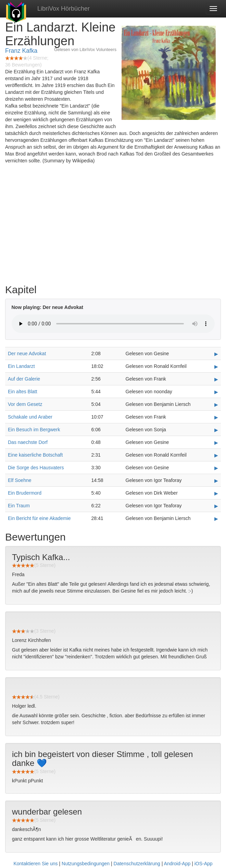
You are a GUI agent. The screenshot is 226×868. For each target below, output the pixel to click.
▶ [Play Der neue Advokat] (216, 354)
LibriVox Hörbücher (64, 9)
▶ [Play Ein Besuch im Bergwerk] (216, 430)
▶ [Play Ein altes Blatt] (216, 392)
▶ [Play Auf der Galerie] (216, 379)
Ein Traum (19, 506)
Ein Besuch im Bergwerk (34, 430)
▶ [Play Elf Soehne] (216, 481)
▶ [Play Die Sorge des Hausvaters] (216, 468)
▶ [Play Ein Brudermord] (216, 493)
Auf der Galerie (24, 379)
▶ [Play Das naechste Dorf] (216, 443)
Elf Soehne (20, 480)
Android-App (177, 864)
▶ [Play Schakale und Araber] (216, 417)
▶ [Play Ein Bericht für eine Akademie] (216, 519)
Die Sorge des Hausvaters (36, 468)
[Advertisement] (113, 226)
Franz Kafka (21, 51)
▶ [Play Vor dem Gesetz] (216, 405)
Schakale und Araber (30, 417)
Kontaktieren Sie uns (35, 864)
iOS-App (204, 864)
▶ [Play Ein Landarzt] (216, 367)
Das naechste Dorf (28, 442)
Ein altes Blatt (23, 392)
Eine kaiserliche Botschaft (35, 455)
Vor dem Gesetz (25, 404)
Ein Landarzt (21, 366)
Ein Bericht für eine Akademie (39, 518)
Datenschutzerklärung (137, 864)
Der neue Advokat (27, 354)
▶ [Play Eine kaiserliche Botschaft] (216, 455)
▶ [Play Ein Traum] (216, 506)
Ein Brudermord (25, 493)
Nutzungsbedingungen (86, 864)
